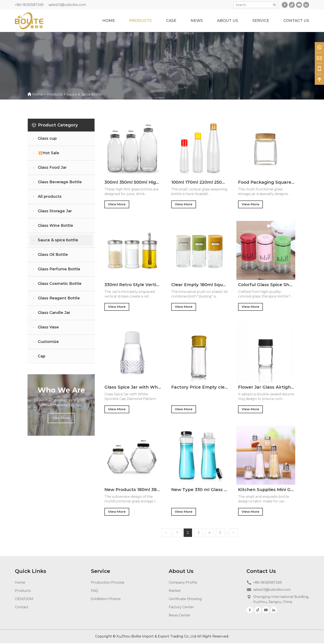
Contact (22, 608)
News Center (180, 616)
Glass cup (47, 138)
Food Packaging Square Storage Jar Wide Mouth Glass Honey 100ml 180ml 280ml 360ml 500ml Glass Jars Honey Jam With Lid (266, 182)
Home (109, 21)
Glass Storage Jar (55, 211)
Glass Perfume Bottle (59, 269)
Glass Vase (48, 327)
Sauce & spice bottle (86, 94)
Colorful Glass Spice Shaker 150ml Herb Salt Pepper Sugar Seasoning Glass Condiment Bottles (266, 285)
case (171, 21)
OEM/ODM (24, 600)
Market (175, 592)
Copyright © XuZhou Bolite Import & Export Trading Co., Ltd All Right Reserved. (162, 637)
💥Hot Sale (49, 153)
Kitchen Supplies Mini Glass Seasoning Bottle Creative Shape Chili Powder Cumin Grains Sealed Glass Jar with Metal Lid (266, 490)
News (197, 21)
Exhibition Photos (106, 600)
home (39, 94)
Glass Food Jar (52, 167)
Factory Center (181, 608)
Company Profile (183, 583)
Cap (42, 356)
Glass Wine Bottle (55, 226)
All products (50, 197)
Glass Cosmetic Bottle (60, 284)
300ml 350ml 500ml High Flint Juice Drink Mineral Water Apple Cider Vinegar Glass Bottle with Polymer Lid (133, 182)
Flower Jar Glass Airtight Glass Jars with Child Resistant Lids (266, 388)
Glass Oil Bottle (53, 255)
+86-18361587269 (29, 5)
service (261, 21)
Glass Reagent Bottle (59, 298)
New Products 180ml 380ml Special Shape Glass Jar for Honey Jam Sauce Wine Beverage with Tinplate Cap (133, 490)
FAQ (95, 592)
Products (140, 21)
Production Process (108, 583)
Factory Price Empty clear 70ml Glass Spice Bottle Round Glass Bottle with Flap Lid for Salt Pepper (200, 388)
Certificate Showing (185, 600)
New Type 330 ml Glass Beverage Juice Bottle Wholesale (200, 490)
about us (228, 21)
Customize (48, 342)
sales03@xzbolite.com (67, 5)
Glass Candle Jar (54, 313)
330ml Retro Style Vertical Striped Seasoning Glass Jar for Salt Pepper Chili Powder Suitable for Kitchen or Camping (133, 285)
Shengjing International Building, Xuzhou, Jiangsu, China (281, 600)
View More (61, 418)
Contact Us (296, 21)
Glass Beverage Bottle (60, 182)
